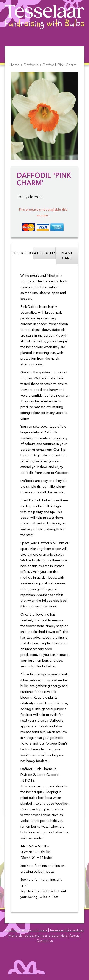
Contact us (45, 941)
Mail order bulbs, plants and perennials (38, 936)
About (74, 936)
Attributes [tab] (45, 253)
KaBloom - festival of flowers (26, 930)
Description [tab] (23, 253)
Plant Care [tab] (67, 256)
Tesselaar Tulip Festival (66, 930)
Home (14, 65)
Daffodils (31, 65)
